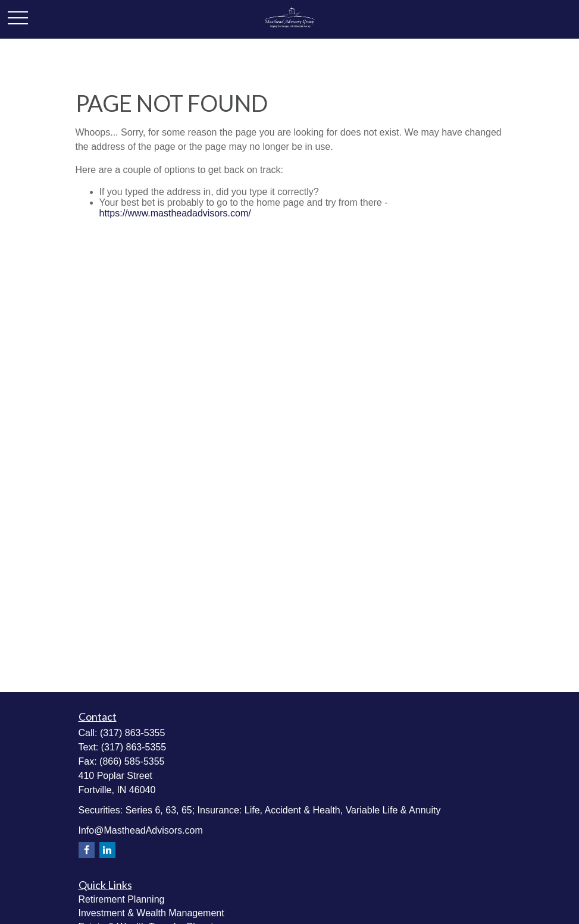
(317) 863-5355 (132, 733)
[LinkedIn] (107, 850)
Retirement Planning (122, 899)
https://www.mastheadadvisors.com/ (175, 213)
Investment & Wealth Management (151, 913)
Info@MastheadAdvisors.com (141, 830)
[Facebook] (87, 850)
